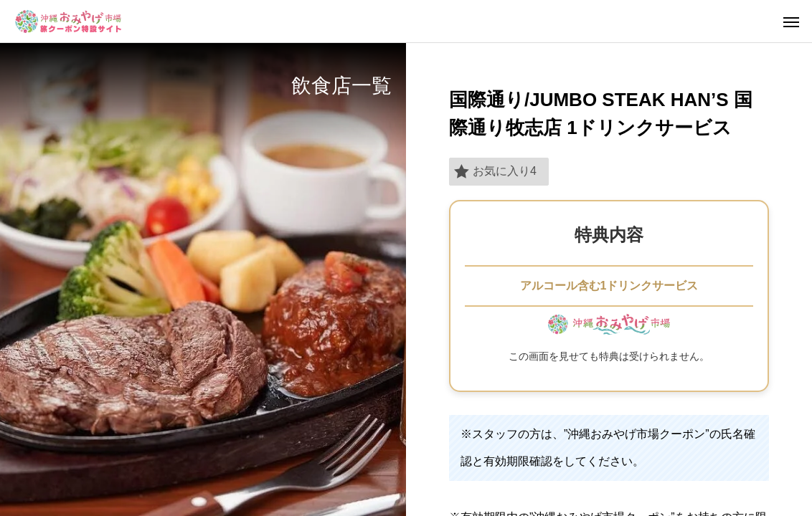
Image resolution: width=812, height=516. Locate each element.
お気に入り (495, 172)
